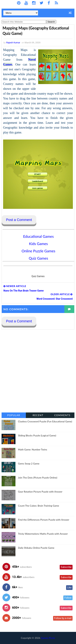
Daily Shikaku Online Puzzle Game (36, 548)
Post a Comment (19, 220)
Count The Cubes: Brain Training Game (39, 506)
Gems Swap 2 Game (29, 464)
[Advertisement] (38, 371)
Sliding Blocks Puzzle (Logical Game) (37, 435)
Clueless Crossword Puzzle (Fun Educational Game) (45, 421)
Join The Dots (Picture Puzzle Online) (38, 478)
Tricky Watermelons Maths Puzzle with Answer (43, 534)
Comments (62, 415)
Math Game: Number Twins (33, 449)
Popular (14, 415)
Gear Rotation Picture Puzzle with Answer (40, 492)
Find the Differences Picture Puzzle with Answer (44, 520)
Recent (38, 415)
